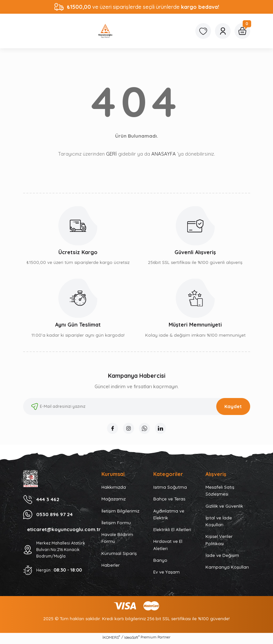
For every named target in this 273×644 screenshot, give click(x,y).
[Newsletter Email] (137, 406)
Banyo (160, 562)
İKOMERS (111, 639)
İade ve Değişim (222, 557)
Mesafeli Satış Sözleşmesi (220, 492)
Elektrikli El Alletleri (172, 531)
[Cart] (242, 31)
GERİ (111, 154)
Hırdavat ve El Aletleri (168, 547)
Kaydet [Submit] (233, 406)
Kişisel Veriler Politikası (219, 542)
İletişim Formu (116, 525)
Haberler (111, 567)
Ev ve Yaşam (167, 574)
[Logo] (105, 31)
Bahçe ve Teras (169, 501)
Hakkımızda (114, 489)
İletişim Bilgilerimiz (120, 513)
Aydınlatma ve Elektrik (169, 516)
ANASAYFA (164, 154)
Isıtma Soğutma (170, 489)
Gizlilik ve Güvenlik (224, 508)
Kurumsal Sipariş (119, 555)
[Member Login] (223, 31)
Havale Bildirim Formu (117, 540)
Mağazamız (114, 501)
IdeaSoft (132, 639)
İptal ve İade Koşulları (219, 523)
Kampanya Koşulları (227, 569)
